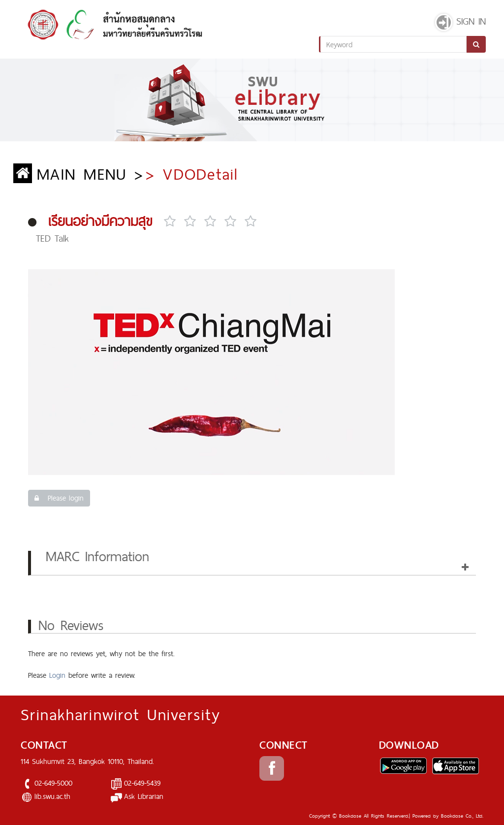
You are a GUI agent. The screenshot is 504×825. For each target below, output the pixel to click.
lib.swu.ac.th (52, 796)
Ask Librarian (144, 796)
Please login (59, 498)
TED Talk (52, 238)
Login (57, 675)
